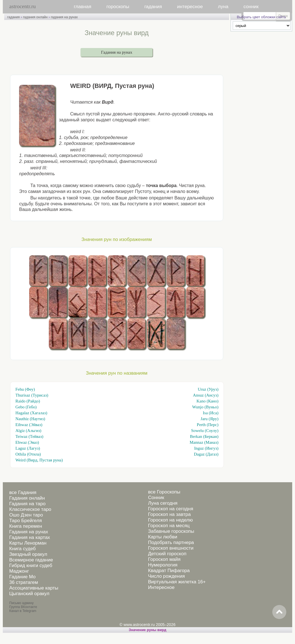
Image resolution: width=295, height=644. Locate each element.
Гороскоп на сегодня (171, 509)
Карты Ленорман (28, 543)
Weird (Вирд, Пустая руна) (39, 460)
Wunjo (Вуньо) (205, 407)
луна (223, 7)
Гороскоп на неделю (170, 520)
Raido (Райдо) (28, 401)
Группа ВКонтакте (23, 607)
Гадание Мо (22, 577)
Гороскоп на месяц (169, 526)
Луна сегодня (163, 503)
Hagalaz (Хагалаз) (31, 413)
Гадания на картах (30, 537)
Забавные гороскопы (171, 531)
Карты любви (163, 537)
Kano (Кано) (208, 401)
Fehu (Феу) (25, 389)
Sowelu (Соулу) (205, 431)
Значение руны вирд (147, 630)
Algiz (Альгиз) (28, 431)
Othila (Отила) (28, 454)
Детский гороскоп (167, 554)
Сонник (156, 498)
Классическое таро (30, 509)
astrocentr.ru (22, 6)
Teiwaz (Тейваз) (29, 436)
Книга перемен (26, 526)
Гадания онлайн (27, 498)
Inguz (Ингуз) (206, 448)
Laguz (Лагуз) (28, 448)
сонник (251, 7)
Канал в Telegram (23, 611)
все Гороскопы (164, 492)
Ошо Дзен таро (26, 515)
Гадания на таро (27, 504)
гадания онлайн (35, 17)
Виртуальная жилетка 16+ (177, 582)
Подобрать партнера (171, 542)
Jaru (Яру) (209, 419)
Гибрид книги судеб (31, 566)
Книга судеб (22, 549)
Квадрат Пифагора (169, 571)
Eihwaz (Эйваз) (29, 425)
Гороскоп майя (164, 559)
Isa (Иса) (211, 413)
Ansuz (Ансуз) (206, 395)
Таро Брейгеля (26, 521)
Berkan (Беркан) (204, 436)
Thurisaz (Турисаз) (32, 395)
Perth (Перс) (208, 425)
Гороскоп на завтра (169, 514)
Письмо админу (21, 603)
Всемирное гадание (31, 560)
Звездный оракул (28, 554)
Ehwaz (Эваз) (27, 442)
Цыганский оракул (29, 594)
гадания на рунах (64, 17)
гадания (153, 7)
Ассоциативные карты (34, 588)
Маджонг (19, 571)
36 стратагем (24, 582)
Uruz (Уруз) (208, 389)
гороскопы (118, 7)
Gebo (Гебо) (26, 407)
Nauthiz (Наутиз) (30, 419)
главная (82, 7)
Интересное (161, 587)
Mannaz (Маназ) (204, 442)
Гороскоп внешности (171, 548)
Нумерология (163, 565)
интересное (190, 7)
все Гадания (23, 492)
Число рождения (166, 576)
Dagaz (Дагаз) (206, 454)
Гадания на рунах (117, 52)
